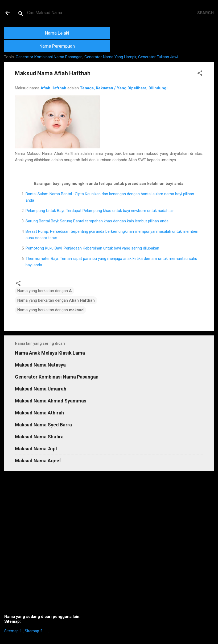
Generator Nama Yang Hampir (110, 57)
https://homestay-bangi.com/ (46, 632)
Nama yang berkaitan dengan (45, 291)
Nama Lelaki (57, 33)
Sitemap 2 (34, 631)
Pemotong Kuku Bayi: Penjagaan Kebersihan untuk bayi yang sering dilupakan (92, 248)
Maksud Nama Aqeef (38, 461)
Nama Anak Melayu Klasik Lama (50, 353)
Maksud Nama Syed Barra (43, 425)
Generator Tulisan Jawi (158, 57)
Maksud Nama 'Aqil (36, 449)
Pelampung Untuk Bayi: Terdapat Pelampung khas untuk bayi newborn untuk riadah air (100, 211)
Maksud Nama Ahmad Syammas (51, 401)
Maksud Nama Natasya (40, 365)
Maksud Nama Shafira (39, 437)
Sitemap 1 (13, 631)
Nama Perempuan (57, 46)
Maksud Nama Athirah (39, 413)
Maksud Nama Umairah (41, 389)
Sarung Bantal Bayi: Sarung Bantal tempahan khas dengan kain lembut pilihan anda (97, 221)
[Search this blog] (112, 13)
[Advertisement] (109, 545)
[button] (200, 74)
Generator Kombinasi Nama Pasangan (49, 57)
